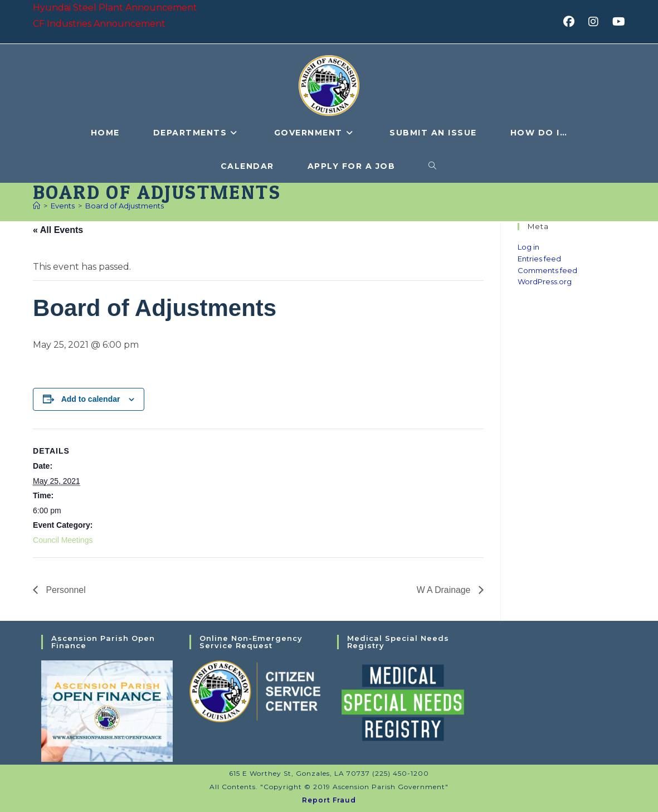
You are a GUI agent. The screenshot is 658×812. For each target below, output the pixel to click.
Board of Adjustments (125, 206)
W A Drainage (444, 589)
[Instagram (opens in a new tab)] (597, 22)
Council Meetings (63, 540)
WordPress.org (545, 281)
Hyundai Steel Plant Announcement (115, 8)
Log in (528, 247)
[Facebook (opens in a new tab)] (572, 22)
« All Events (58, 230)
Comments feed (547, 270)
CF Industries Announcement (99, 24)
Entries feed (539, 259)
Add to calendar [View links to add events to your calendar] (91, 399)
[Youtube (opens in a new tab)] (617, 22)
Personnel (65, 589)
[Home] (36, 206)
